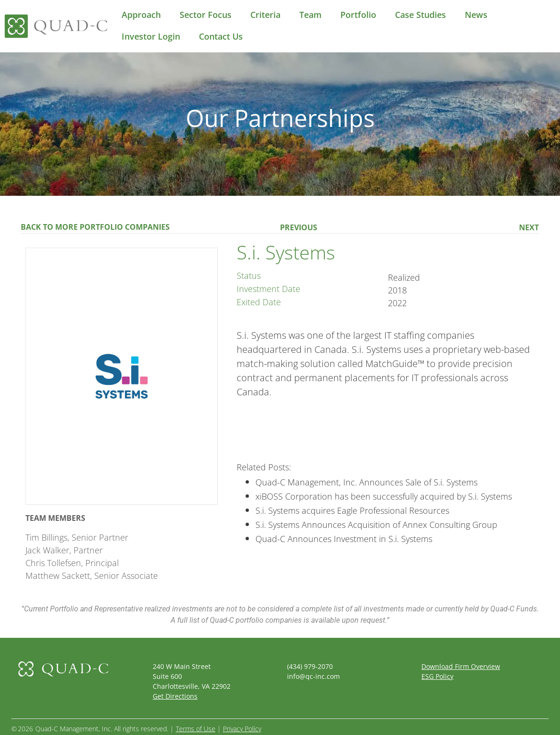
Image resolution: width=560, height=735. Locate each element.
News (476, 15)
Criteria (265, 15)
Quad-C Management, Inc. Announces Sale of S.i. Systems (366, 482)
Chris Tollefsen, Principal (72, 563)
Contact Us (221, 36)
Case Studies (420, 15)
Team (310, 15)
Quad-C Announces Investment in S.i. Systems (344, 539)
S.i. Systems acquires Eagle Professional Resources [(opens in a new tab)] (352, 510)
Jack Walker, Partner (64, 550)
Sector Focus (206, 15)
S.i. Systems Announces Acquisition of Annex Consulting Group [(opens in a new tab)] (376, 525)
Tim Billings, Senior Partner (77, 537)
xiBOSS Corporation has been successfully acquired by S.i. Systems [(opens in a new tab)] (384, 496)
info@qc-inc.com (313, 676)
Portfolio (358, 15)
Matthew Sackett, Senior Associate (92, 576)
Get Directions (175, 696)
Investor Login (151, 36)
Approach (141, 15)
